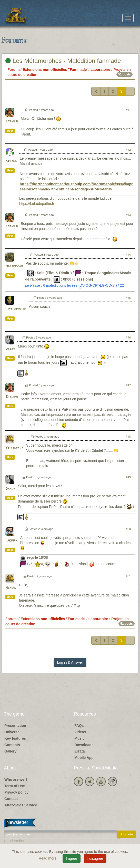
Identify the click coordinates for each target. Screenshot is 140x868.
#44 (128, 255)
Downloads (84, 745)
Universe (12, 732)
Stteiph (12, 122)
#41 (128, 110)
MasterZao (14, 266)
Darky (10, 349)
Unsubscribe (14, 841)
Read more (48, 858)
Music (79, 738)
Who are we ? (16, 779)
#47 (128, 385)
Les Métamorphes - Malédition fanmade (63, 61)
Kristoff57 (14, 448)
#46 (128, 337)
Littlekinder (16, 309)
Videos (80, 732)
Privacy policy (16, 792)
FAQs (79, 726)
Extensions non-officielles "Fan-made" (56, 70)
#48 (128, 437)
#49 (128, 477)
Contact (11, 799)
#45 (128, 298)
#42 (128, 150)
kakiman (11, 541)
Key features (15, 738)
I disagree (95, 859)
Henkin (11, 588)
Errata (79, 751)
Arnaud (11, 161)
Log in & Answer (70, 662)
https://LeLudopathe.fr (37, 204)
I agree (72, 859)
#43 (128, 215)
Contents (12, 745)
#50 (128, 529)
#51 (128, 576)
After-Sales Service (21, 805)
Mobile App (84, 758)
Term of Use (15, 786)
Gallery (10, 751)
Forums (14, 70)
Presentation (15, 726)
